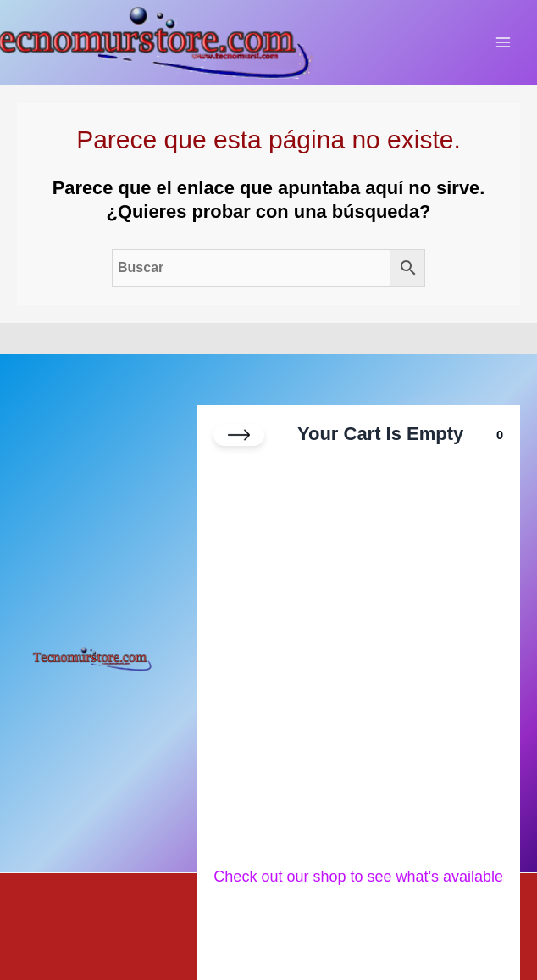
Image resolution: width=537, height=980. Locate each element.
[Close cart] (239, 435)
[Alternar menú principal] (503, 42)
